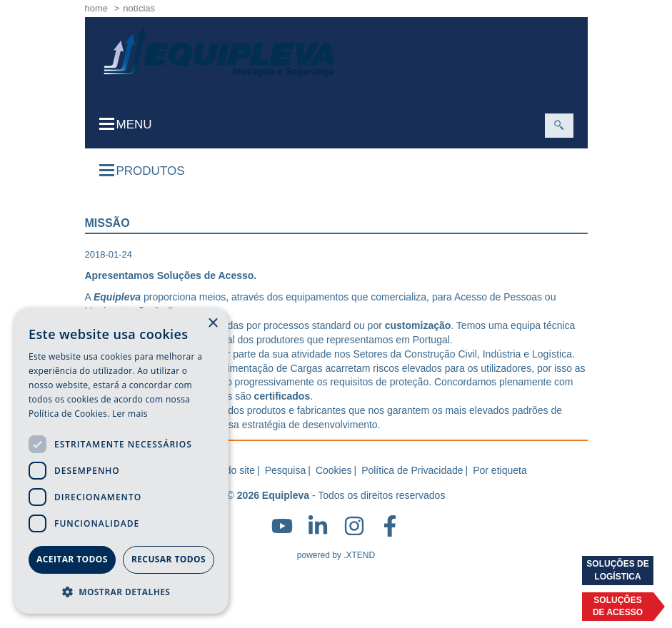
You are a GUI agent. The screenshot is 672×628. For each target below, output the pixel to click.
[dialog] (121, 461)
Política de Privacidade (412, 470)
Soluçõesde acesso (618, 606)
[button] (121, 591)
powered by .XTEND (336, 555)
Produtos (142, 171)
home (97, 8)
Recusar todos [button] (169, 559)
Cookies (334, 470)
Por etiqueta (500, 470)
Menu (126, 125)
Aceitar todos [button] (72, 559)
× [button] (212, 324)
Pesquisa (286, 470)
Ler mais (130, 414)
